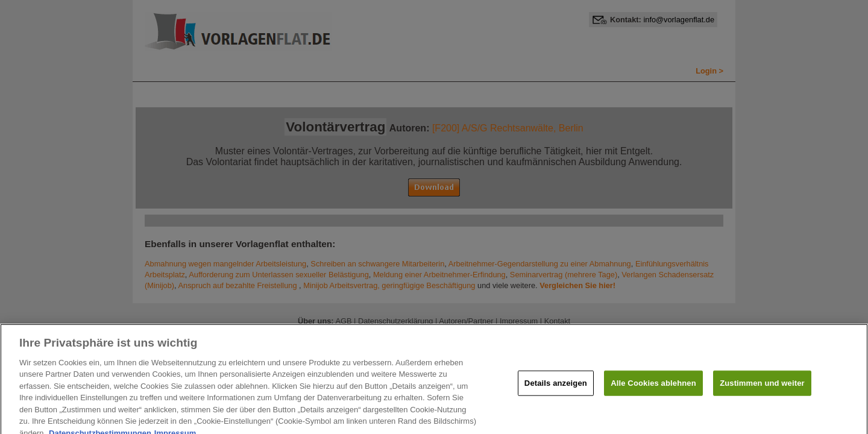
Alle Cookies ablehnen (653, 388)
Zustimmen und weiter (762, 388)
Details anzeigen (556, 388)
